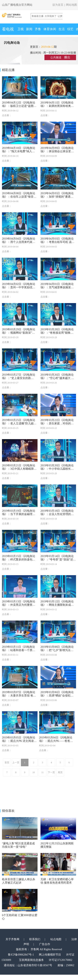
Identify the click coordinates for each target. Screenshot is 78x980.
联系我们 (35, 939)
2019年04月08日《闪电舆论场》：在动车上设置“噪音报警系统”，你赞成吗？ (19, 197)
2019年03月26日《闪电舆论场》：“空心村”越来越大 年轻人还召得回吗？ (57, 378)
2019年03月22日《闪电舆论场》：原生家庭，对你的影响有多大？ (57, 423)
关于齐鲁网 (12, 939)
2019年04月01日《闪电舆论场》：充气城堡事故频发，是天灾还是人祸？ (57, 287)
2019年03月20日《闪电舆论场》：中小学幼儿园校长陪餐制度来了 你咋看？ (57, 469)
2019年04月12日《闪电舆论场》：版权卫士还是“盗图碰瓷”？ (19, 106)
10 (34, 772)
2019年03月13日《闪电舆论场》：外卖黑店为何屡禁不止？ (19, 605)
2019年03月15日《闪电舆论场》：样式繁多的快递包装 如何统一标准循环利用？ (19, 560)
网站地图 (71, 5)
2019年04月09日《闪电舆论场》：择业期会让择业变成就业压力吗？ (57, 151)
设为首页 (58, 5)
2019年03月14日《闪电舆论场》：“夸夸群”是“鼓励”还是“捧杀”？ (57, 560)
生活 (62, 29)
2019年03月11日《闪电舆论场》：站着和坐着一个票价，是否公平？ (18, 650)
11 (42, 772)
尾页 (60, 772)
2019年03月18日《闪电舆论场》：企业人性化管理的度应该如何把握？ (57, 514)
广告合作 (45, 944)
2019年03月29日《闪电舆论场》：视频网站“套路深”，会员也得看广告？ (19, 333)
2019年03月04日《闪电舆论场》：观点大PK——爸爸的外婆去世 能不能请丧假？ (56, 741)
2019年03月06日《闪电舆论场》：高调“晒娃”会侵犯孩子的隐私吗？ (57, 696)
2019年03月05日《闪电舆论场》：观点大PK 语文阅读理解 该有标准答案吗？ (19, 741)
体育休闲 (50, 29)
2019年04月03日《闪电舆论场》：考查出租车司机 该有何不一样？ (57, 242)
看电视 (8, 29)
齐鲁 (38, 29)
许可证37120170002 (61, 960)
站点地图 (56, 939)
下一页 (51, 772)
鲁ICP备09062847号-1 (21, 955)
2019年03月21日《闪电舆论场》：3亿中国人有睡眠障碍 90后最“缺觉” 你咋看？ (19, 469)
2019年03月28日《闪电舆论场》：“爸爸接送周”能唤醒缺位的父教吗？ (57, 333)
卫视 (21, 29)
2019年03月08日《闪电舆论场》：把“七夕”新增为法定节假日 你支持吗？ (57, 650)
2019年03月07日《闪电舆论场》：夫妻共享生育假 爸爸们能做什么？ (19, 696)
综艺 (70, 29)
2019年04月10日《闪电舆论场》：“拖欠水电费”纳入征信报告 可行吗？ (19, 151)
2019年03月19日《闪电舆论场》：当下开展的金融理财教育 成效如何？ (19, 514)
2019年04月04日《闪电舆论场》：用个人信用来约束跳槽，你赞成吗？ (19, 242)
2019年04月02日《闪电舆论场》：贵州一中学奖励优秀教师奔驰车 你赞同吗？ (19, 287)
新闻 (29, 29)
